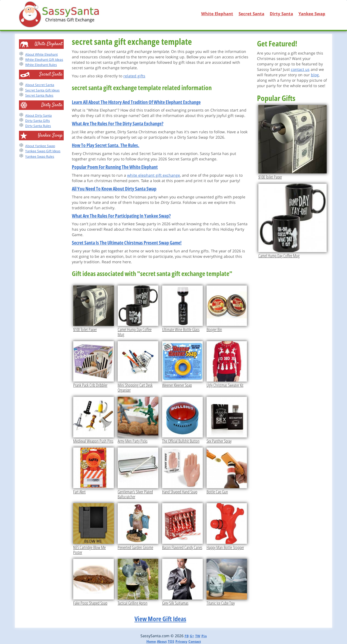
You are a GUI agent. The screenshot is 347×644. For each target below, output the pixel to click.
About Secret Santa (40, 85)
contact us (300, 69)
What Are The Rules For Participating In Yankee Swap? (121, 216)
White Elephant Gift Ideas (44, 60)
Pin (204, 636)
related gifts (134, 76)
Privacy (181, 641)
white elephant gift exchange (154, 175)
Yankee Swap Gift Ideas (43, 151)
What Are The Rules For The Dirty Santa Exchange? (118, 123)
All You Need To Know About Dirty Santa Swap (114, 189)
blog (315, 75)
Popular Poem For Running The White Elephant (115, 167)
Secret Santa (251, 14)
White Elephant (217, 14)
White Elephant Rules (41, 65)
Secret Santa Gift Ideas (42, 90)
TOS (171, 641)
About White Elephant (41, 54)
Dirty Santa (281, 14)
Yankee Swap (312, 14)
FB (187, 636)
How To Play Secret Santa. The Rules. (106, 145)
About (162, 641)
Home (151, 641)
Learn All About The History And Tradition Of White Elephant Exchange (136, 102)
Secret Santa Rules (39, 95)
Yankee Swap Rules (40, 156)
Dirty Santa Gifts (38, 121)
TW (198, 636)
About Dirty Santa (38, 115)
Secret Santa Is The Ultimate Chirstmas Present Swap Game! (127, 243)
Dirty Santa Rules (38, 126)
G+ (192, 636)
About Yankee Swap (40, 146)
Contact (195, 641)
